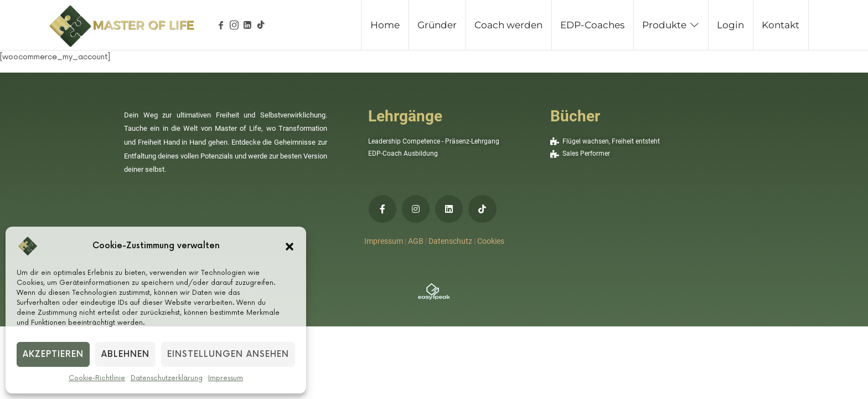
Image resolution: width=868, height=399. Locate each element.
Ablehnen (125, 354)
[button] (290, 246)
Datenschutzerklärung (167, 378)
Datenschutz (450, 241)
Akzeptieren (53, 354)
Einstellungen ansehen (228, 354)
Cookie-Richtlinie (97, 378)
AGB (416, 241)
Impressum (226, 378)
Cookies (491, 241)
